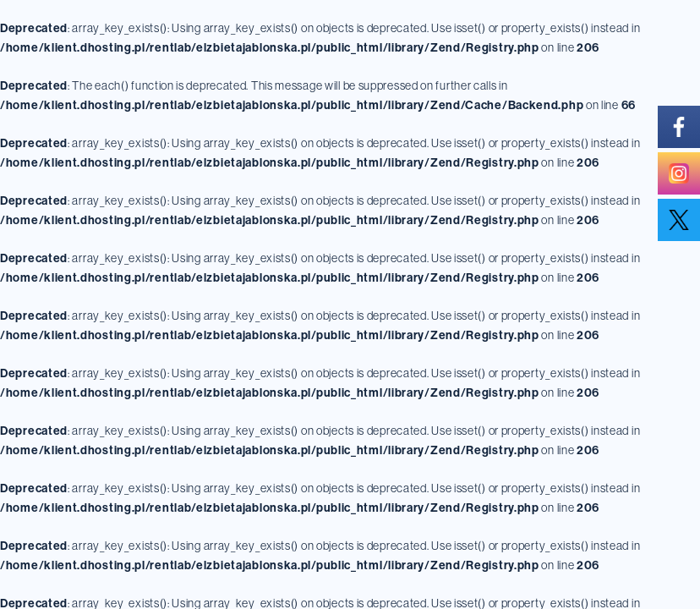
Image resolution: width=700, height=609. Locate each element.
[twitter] (679, 220)
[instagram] (679, 173)
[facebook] (679, 127)
